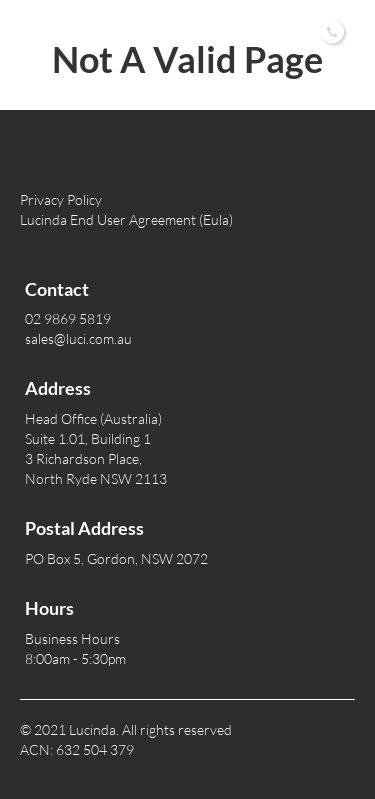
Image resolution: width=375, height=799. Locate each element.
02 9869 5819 (234, 29)
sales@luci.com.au (78, 338)
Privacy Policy (61, 199)
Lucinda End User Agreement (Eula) (126, 219)
